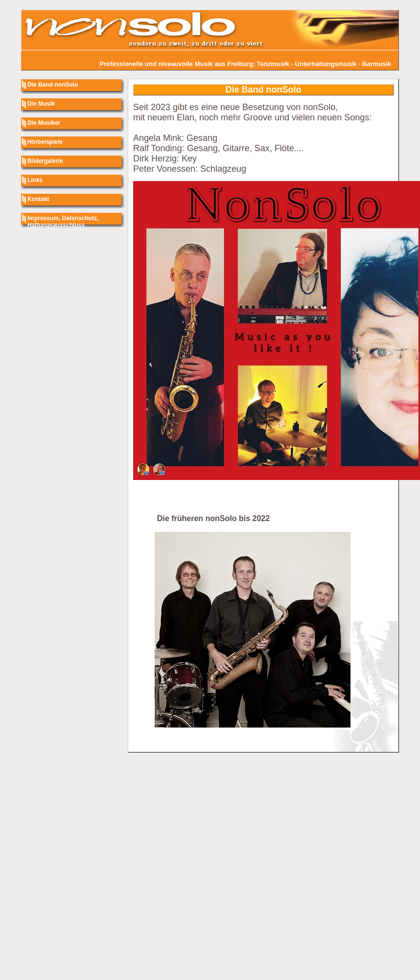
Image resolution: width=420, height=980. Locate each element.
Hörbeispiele (45, 142)
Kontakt (38, 199)
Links (35, 180)
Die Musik (41, 104)
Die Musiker (44, 123)
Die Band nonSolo (53, 85)
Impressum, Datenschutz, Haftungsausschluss (63, 222)
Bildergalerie (45, 161)
